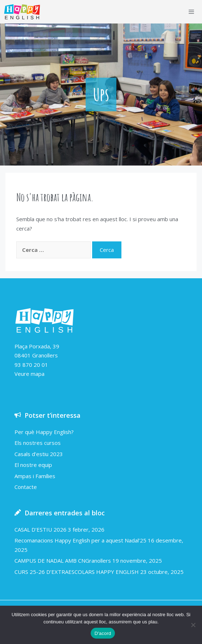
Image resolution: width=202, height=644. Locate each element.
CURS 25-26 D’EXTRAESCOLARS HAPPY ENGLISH (77, 572)
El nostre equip (33, 465)
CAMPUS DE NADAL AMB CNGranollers (63, 561)
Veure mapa (29, 374)
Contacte (26, 487)
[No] (193, 625)
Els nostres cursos (38, 443)
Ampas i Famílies (35, 476)
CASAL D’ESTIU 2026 (40, 529)
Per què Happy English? (44, 432)
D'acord (103, 633)
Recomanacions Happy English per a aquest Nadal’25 (80, 540)
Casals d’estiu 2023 (39, 454)
